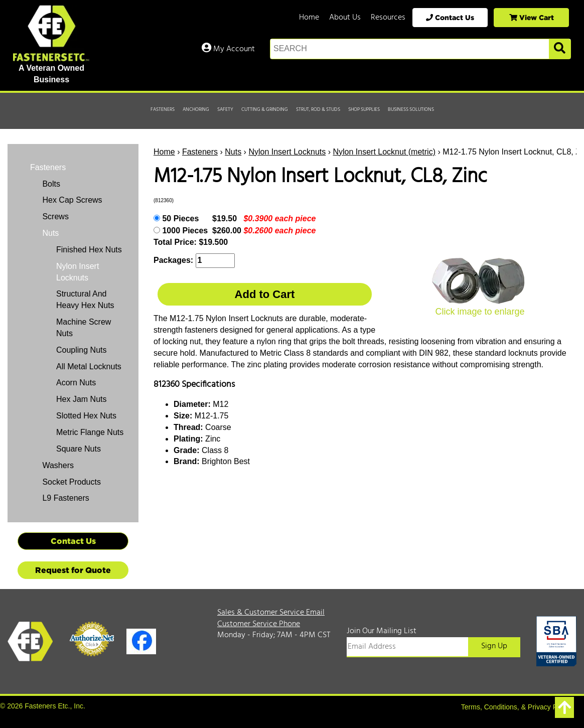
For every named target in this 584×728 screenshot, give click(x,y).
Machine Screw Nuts (84, 328)
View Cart (532, 17)
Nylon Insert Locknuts (287, 152)
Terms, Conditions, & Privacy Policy (516, 707)
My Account (228, 49)
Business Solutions (411, 109)
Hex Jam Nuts (81, 399)
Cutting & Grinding (265, 109)
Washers (57, 465)
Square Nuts (79, 449)
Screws (54, 216)
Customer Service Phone (259, 624)
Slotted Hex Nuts (86, 416)
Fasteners (163, 109)
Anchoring (196, 109)
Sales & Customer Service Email (271, 613)
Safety (225, 109)
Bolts (50, 184)
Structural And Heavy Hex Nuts (85, 300)
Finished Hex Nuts (89, 250)
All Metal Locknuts (89, 367)
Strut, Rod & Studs (318, 109)
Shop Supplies (364, 109)
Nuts (233, 152)
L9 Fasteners (65, 498)
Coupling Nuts (82, 350)
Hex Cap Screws (71, 200)
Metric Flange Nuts (90, 432)
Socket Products (70, 482)
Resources (388, 18)
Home (309, 18)
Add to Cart (265, 294)
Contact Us (450, 17)
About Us (345, 18)
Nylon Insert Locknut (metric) (384, 152)
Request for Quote (73, 570)
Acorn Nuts (76, 383)
